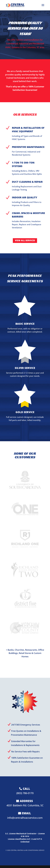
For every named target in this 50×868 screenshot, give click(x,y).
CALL (26, 789)
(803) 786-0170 (25, 793)
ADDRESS (26, 801)
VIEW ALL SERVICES (25, 240)
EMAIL (26, 813)
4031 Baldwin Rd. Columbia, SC (25, 805)
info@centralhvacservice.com (25, 818)
